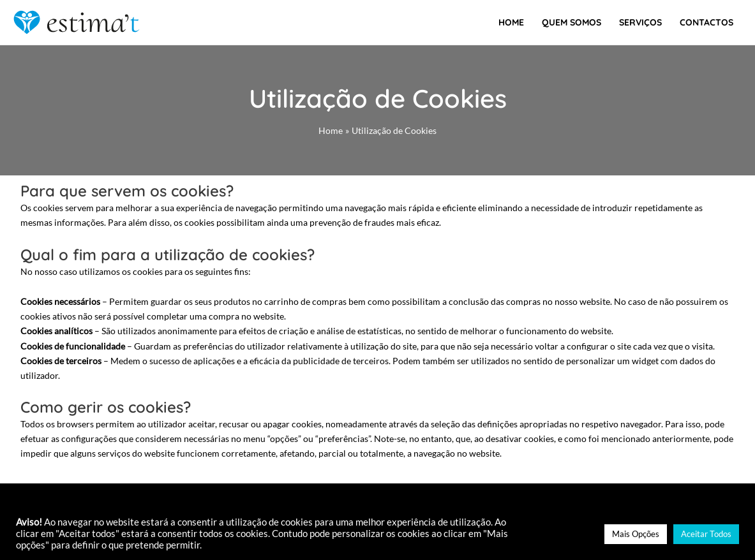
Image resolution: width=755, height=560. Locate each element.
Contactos (706, 22)
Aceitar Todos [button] (706, 534)
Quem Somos (572, 22)
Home (511, 22)
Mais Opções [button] (636, 534)
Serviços (640, 22)
